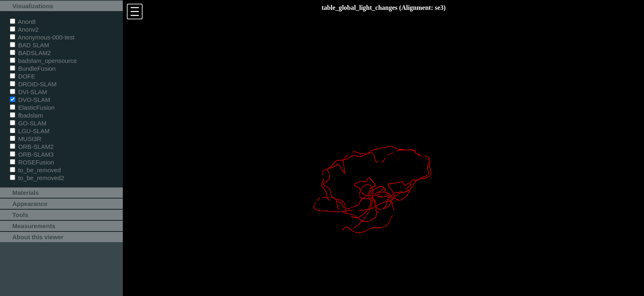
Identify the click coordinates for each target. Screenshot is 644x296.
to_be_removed (35, 170)
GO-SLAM (28, 123)
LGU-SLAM (30, 131)
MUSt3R (26, 139)
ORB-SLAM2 (32, 147)
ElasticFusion (32, 108)
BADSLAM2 (30, 53)
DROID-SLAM (33, 84)
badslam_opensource (43, 61)
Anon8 (23, 22)
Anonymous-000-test (42, 37)
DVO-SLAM (30, 100)
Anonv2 (24, 29)
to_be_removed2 (37, 178)
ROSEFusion (32, 162)
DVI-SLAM (29, 92)
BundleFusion (33, 68)
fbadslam (26, 115)
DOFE (23, 76)
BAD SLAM (30, 45)
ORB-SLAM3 (32, 154)
